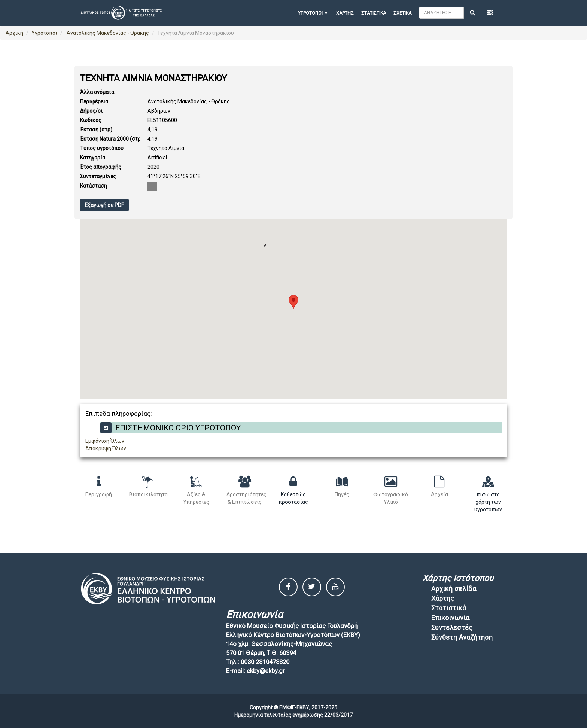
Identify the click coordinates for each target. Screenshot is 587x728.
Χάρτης (345, 13)
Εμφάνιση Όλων (105, 441)
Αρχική (14, 33)
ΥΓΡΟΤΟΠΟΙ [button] (310, 13)
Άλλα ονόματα (97, 92)
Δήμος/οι (91, 111)
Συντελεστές (452, 628)
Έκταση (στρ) (96, 130)
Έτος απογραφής (101, 167)
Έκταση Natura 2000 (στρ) (111, 139)
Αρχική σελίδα (454, 589)
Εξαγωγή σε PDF (104, 205)
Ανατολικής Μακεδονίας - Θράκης (107, 33)
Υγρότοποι (44, 33)
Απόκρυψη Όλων (106, 448)
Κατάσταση (94, 186)
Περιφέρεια (94, 101)
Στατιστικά (374, 13)
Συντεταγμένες (98, 176)
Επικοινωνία (450, 618)
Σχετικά (402, 13)
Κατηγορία (93, 158)
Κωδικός (91, 120)
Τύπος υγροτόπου (102, 148)
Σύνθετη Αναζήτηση (462, 637)
